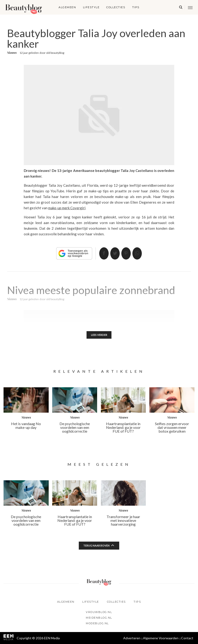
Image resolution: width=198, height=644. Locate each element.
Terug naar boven (96, 546)
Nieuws (12, 53)
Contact (187, 638)
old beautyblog (55, 53)
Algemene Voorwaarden (161, 638)
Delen (100, 253)
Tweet (114, 253)
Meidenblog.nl (99, 618)
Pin (127, 253)
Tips (136, 7)
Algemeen (67, 7)
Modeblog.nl (97, 623)
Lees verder (99, 335)
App (141, 253)
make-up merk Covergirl (67, 208)
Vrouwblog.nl (99, 612)
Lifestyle (91, 7)
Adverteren (132, 638)
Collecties (116, 7)
